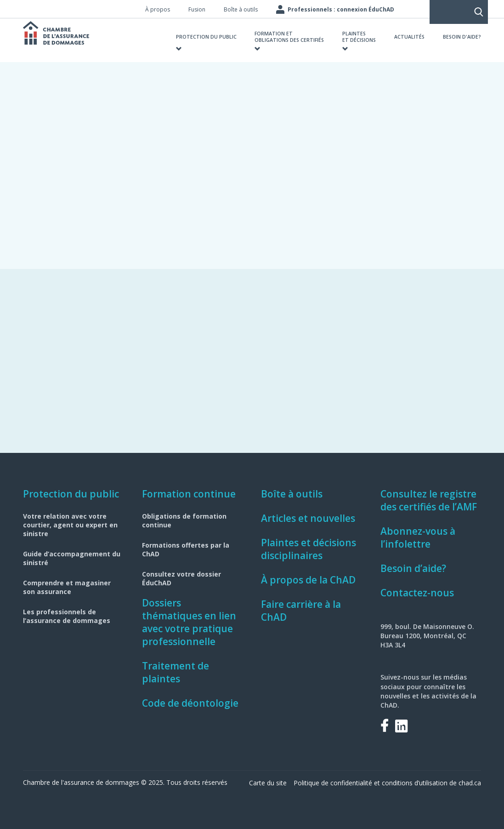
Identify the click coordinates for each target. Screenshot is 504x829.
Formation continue (189, 494)
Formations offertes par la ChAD (186, 549)
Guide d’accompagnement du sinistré (72, 558)
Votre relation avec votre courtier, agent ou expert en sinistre (70, 525)
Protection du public (71, 494)
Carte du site (268, 783)
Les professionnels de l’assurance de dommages (67, 616)
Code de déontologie (190, 703)
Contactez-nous (417, 593)
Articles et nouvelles (308, 518)
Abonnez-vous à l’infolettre (418, 537)
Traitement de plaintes (176, 672)
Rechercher (431, 9)
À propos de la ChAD (308, 580)
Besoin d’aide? (413, 568)
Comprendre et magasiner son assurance (67, 587)
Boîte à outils (292, 494)
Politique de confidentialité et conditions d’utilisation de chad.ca (387, 783)
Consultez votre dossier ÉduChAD (181, 578)
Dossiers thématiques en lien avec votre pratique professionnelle (189, 622)
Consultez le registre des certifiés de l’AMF (429, 500)
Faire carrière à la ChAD (301, 611)
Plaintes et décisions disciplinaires (309, 549)
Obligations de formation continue (184, 520)
